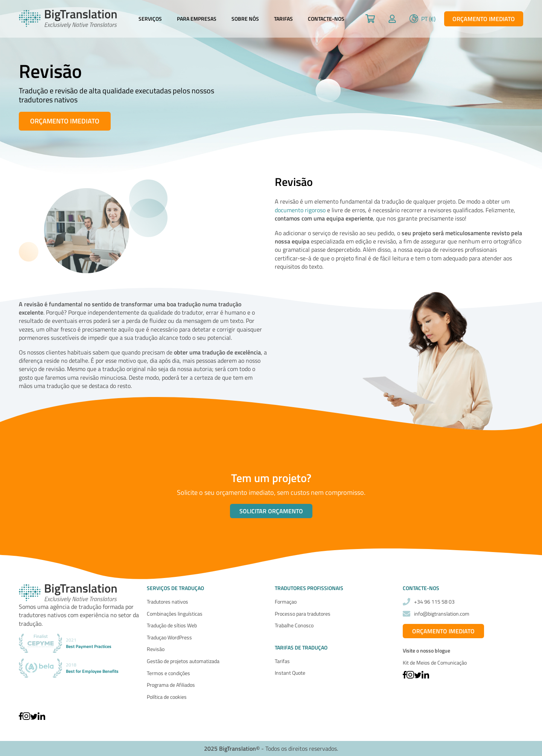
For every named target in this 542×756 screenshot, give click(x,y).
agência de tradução (76, 607)
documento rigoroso (300, 210)
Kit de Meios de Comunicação (435, 662)
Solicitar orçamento (271, 511)
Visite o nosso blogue (426, 651)
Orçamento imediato (484, 19)
